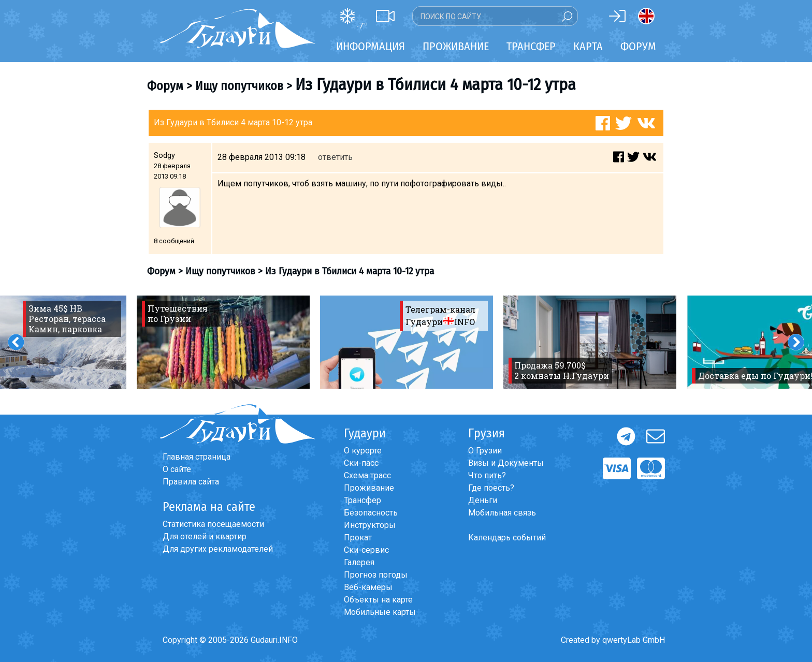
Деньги (483, 500)
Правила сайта (191, 482)
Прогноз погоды (376, 575)
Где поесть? (491, 488)
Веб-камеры (368, 587)
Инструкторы (370, 525)
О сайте (177, 469)
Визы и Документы (506, 463)
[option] (223, 342)
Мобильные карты (380, 612)
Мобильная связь (502, 513)
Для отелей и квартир (205, 536)
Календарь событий (507, 538)
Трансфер (363, 500)
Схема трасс (367, 475)
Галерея (359, 562)
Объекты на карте (378, 600)
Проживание (369, 488)
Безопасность (371, 513)
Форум (638, 46)
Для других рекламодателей (218, 549)
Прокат (358, 538)
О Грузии (485, 451)
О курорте (363, 451)
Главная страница (197, 457)
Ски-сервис (366, 550)
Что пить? (487, 475)
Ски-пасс (361, 463)
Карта (588, 46)
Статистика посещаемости (213, 524)
